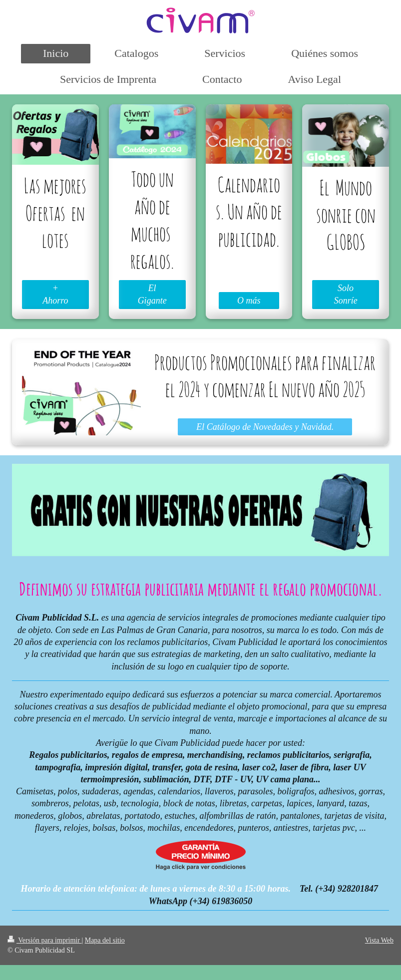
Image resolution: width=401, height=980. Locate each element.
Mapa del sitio (105, 940)
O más (249, 301)
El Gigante (152, 294)
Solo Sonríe (346, 294)
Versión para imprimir (44, 940)
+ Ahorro (55, 294)
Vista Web (379, 940)
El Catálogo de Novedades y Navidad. (265, 427)
